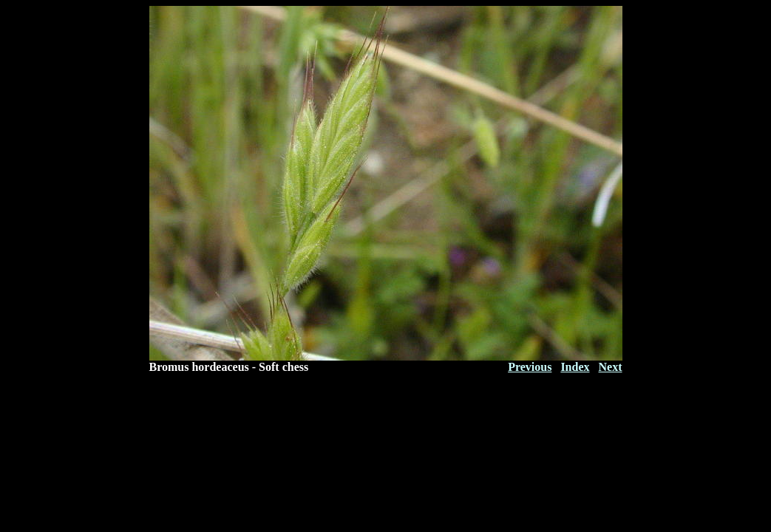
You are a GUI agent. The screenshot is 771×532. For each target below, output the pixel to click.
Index (575, 367)
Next (611, 367)
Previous (530, 367)
